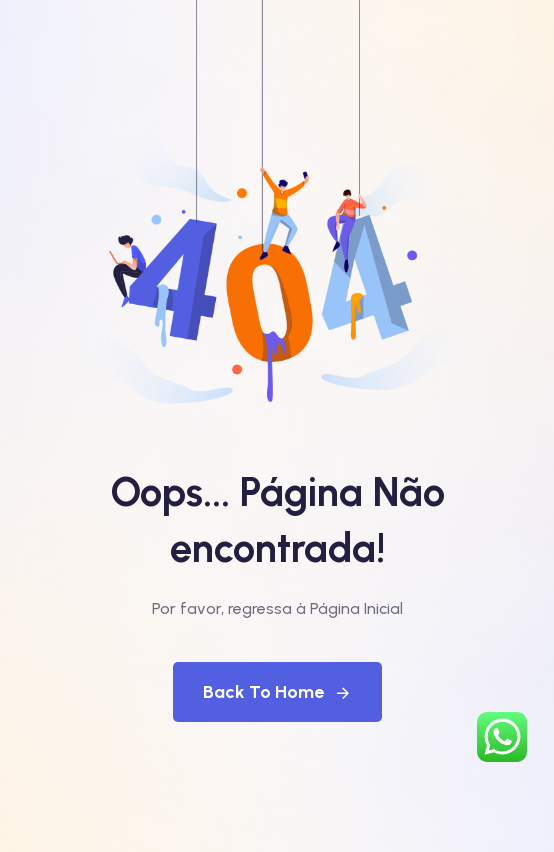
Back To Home (277, 692)
